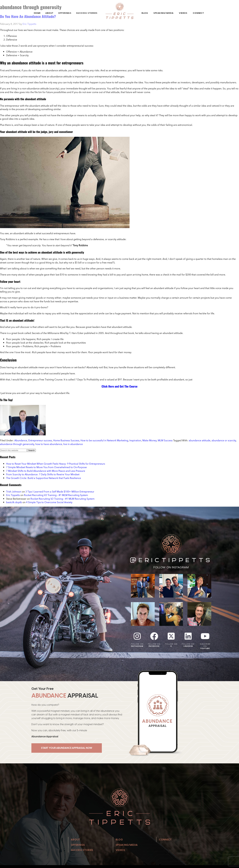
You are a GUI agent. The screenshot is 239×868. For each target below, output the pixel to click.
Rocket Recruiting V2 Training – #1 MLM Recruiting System (56, 495)
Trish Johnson (14, 492)
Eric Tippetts (13, 495)
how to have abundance (49, 444)
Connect (198, 13)
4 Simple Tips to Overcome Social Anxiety (49, 502)
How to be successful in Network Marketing (104, 440)
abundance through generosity (17, 444)
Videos (183, 13)
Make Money (149, 440)
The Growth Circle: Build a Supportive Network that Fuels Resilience (44, 478)
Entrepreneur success (40, 440)
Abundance (21, 440)
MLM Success (165, 440)
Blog (145, 13)
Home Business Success (66, 440)
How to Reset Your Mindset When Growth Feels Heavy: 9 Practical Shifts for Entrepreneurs (56, 464)
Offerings (65, 13)
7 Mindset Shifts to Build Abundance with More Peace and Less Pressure (46, 471)
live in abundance (73, 444)
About (49, 13)
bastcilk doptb (14, 502)
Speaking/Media (164, 13)
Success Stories (87, 13)
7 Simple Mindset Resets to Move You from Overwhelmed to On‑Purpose (46, 467)
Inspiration (135, 440)
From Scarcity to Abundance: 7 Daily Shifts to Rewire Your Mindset (43, 474)
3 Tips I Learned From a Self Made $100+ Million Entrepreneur (60, 492)
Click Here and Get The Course (120, 386)
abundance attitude (200, 440)
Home (37, 13)
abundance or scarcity (224, 440)
